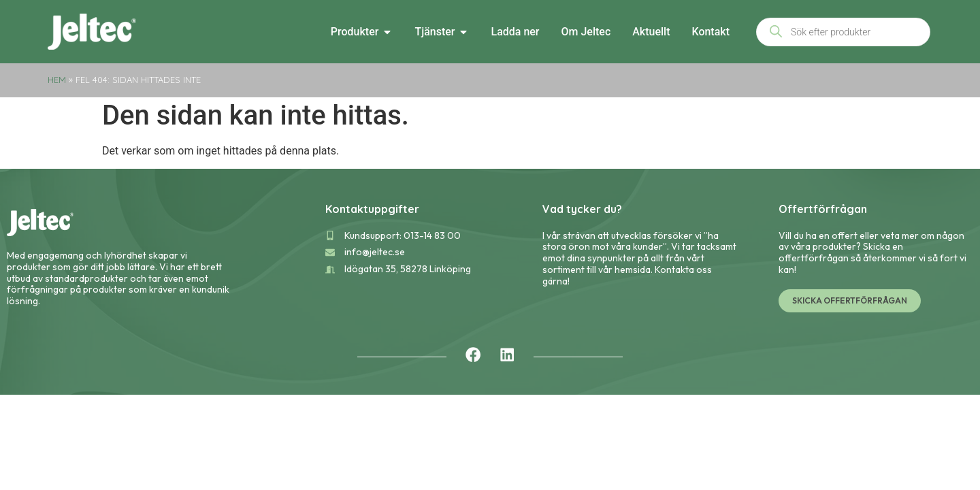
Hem (57, 80)
